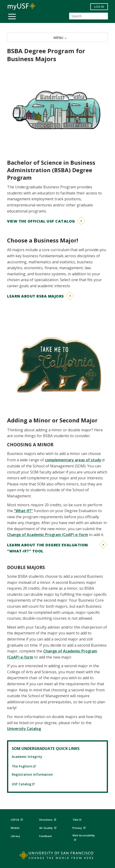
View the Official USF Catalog (41, 221)
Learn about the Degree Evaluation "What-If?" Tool (48, 548)
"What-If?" (23, 511)
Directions (47, 820)
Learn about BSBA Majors (36, 296)
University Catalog (24, 729)
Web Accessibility (84, 837)
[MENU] (57, 37)
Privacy (80, 827)
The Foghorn (24, 766)
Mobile (15, 828)
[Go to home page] (57, 856)
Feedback (46, 836)
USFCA (17, 819)
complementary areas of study (75, 460)
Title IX (77, 820)
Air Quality (48, 827)
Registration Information (32, 774)
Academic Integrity (27, 757)
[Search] (89, 16)
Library (15, 836)
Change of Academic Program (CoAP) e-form (48, 535)
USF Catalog (23, 784)
